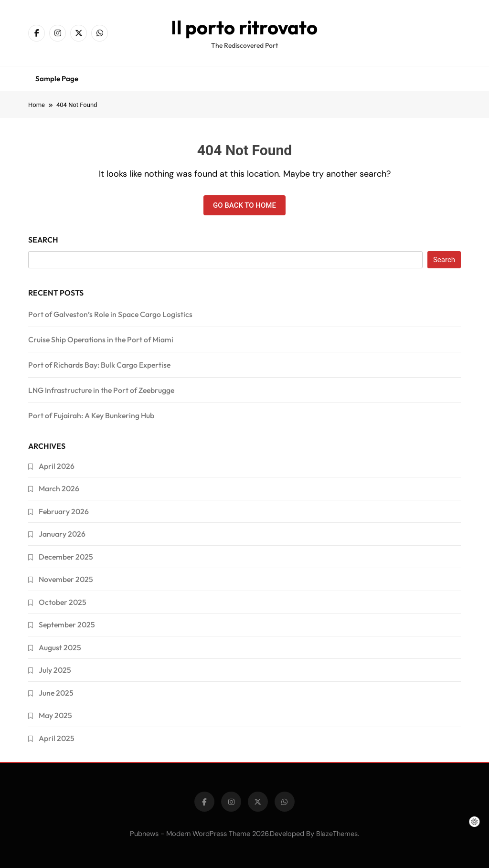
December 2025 (66, 557)
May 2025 (55, 715)
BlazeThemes (337, 834)
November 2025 (66, 579)
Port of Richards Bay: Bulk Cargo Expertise (99, 365)
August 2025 (60, 647)
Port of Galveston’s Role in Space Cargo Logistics (110, 314)
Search (43, 240)
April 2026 (57, 466)
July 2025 (55, 670)
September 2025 (67, 625)
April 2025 (57, 738)
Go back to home (244, 205)
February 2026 (64, 511)
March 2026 (59, 488)
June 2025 (56, 693)
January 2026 (62, 534)
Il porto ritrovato (244, 27)
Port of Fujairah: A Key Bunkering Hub (91, 415)
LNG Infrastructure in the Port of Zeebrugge (101, 390)
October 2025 (63, 602)
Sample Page (57, 79)
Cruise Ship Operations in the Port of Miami (101, 339)
